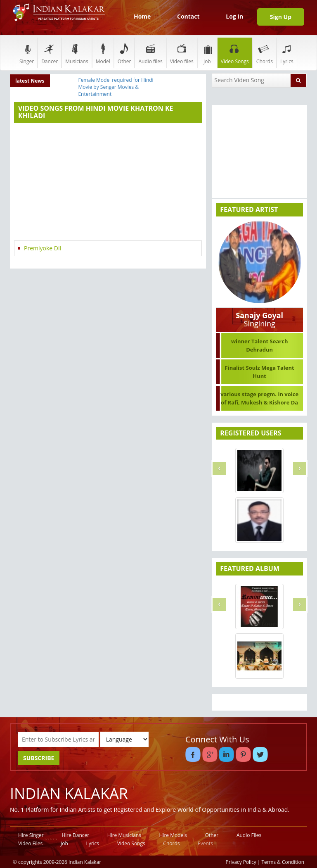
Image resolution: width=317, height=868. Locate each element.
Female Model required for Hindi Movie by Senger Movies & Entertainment (116, 87)
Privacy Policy (241, 862)
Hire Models (173, 835)
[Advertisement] (108, 183)
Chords (265, 53)
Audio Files (249, 835)
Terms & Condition (283, 862)
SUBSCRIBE (39, 758)
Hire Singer (31, 835)
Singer (27, 53)
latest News (30, 81)
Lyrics (287, 53)
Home (142, 16)
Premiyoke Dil (43, 248)
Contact (188, 16)
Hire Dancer (75, 835)
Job (207, 53)
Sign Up (281, 17)
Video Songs (235, 53)
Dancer (50, 53)
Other (124, 53)
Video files (182, 53)
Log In (234, 16)
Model (103, 53)
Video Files (30, 843)
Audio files (150, 53)
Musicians (77, 53)
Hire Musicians (124, 835)
